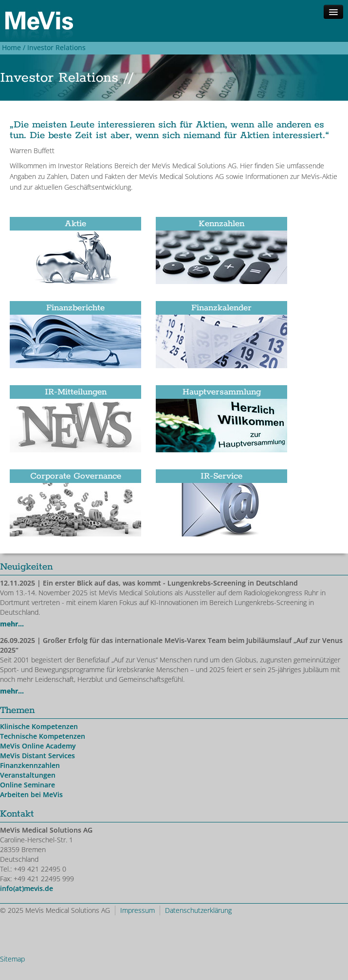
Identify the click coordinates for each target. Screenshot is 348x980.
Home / (13, 47)
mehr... (12, 624)
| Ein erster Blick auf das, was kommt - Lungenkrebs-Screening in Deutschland (149, 583)
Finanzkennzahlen (30, 765)
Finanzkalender (221, 308)
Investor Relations (56, 47)
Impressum (137, 910)
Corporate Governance (76, 476)
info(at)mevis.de (27, 888)
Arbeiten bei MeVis (31, 794)
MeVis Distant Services (37, 756)
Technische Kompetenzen (43, 736)
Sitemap (12, 959)
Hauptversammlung (222, 392)
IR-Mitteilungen (76, 392)
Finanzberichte (75, 308)
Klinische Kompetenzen (39, 726)
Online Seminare (27, 785)
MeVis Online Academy (38, 746)
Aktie (75, 224)
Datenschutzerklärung (198, 910)
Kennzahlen (221, 224)
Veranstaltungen (28, 775)
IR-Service (221, 476)
